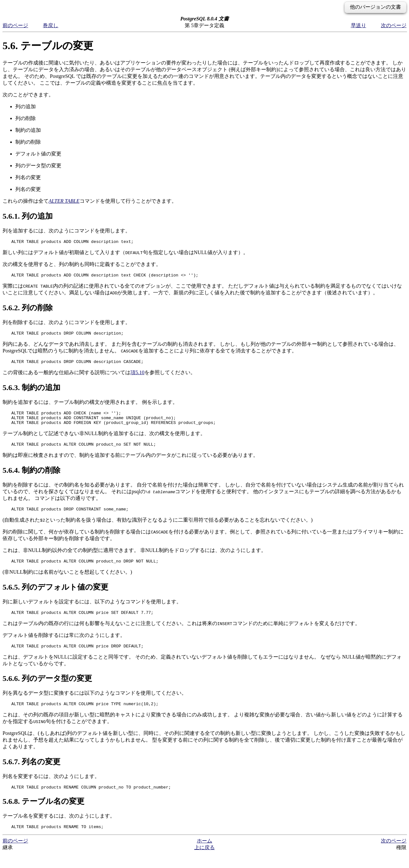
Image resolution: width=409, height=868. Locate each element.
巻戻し (50, 25)
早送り (359, 25)
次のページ (394, 25)
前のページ (15, 25)
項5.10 (137, 376)
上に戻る (204, 862)
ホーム (204, 855)
